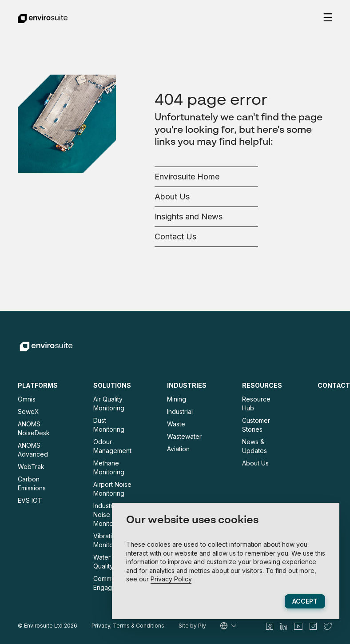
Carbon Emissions (32, 483)
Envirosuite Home (187, 177)
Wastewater (184, 436)
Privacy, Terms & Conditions (128, 626)
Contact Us (175, 237)
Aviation (178, 449)
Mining (177, 399)
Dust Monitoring (109, 425)
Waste (176, 424)
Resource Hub (256, 403)
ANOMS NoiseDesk (34, 428)
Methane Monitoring (109, 467)
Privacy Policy (171, 579)
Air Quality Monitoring (109, 403)
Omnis (27, 399)
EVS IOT (30, 500)
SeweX (28, 411)
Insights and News (189, 217)
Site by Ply (192, 626)
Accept (305, 601)
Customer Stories (256, 425)
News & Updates (255, 446)
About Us (172, 197)
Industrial (180, 411)
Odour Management (112, 446)
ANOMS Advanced (33, 450)
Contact (334, 385)
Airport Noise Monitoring (112, 489)
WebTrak (31, 467)
